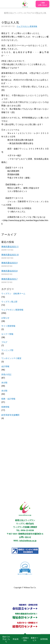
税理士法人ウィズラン (14, 13)
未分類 (4, 383)
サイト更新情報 (8, 326)
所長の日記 (6, 375)
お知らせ (5, 318)
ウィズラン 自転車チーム (13, 294)
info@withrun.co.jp (28, 541)
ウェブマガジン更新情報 (27, 26)
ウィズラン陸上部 (9, 302)
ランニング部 (7, 350)
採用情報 (44, 639)
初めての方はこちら (6, 639)
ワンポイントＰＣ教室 (11, 358)
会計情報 (5, 366)
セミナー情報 (7, 334)
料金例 (16, 639)
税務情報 (5, 407)
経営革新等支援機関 (10, 415)
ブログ (29, 13)
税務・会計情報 (8, 399)
